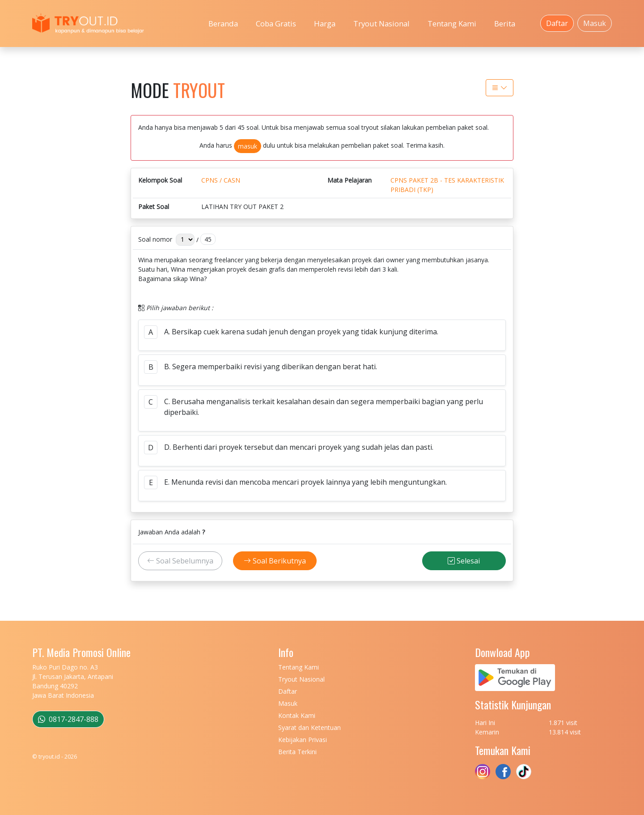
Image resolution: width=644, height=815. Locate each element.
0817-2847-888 (68, 719)
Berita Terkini (297, 752)
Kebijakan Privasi (303, 740)
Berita (505, 23)
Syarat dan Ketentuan (309, 728)
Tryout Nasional (381, 23)
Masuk (595, 23)
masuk (248, 146)
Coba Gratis (276, 23)
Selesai (464, 561)
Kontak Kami (297, 715)
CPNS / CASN (221, 180)
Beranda (223, 23)
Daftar (557, 23)
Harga (325, 23)
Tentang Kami (452, 23)
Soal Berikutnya (275, 561)
